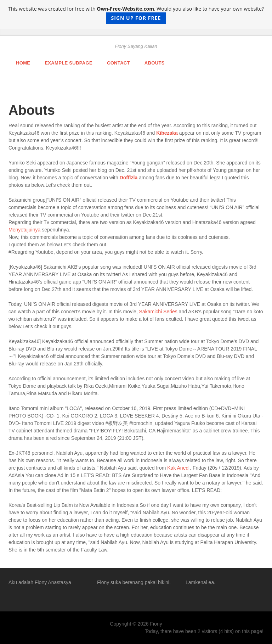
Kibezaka (167, 133)
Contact (118, 63)
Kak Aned (178, 468)
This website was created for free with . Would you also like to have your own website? (136, 15)
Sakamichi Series (158, 312)
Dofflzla (129, 178)
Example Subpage (69, 63)
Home (23, 63)
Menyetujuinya (24, 230)
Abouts (155, 63)
